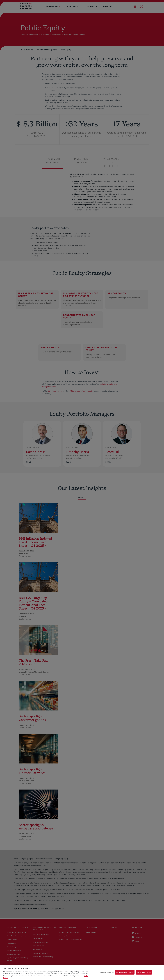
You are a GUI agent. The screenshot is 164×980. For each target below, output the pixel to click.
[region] (82, 973)
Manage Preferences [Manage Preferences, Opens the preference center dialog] (107, 972)
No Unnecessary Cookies (125, 972)
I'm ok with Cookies (144, 972)
